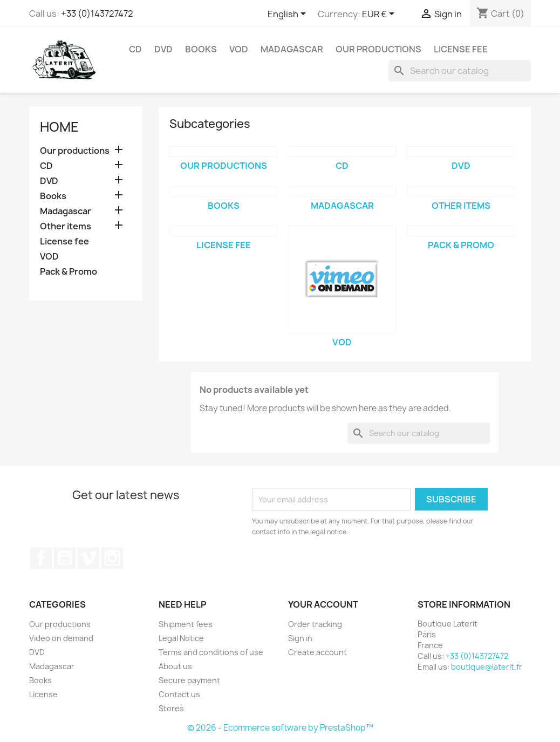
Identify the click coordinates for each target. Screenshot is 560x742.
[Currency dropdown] (380, 15)
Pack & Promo (69, 272)
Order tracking (315, 624)
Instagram (112, 558)
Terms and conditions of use (211, 652)
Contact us (179, 694)
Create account (317, 652)
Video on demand (61, 638)
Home (59, 127)
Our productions (378, 49)
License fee (461, 49)
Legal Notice (181, 638)
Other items (66, 226)
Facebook (41, 558)
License (43, 694)
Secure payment (189, 680)
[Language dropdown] (289, 15)
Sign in (300, 638)
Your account (323, 604)
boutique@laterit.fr (487, 667)
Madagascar (292, 49)
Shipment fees (186, 624)
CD (135, 49)
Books (201, 49)
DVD (163, 49)
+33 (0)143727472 (97, 13)
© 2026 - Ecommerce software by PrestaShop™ (280, 728)
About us (175, 666)
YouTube (65, 558)
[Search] (460, 71)
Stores (171, 708)
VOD (239, 49)
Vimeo (88, 558)
